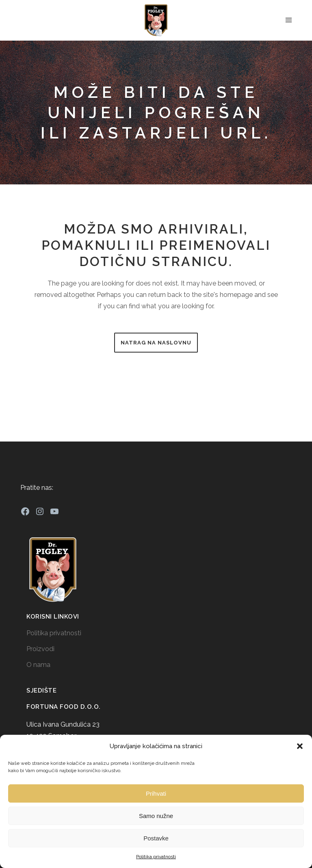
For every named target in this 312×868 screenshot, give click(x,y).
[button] (300, 746)
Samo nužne (156, 816)
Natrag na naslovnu (156, 343)
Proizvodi (40, 649)
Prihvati (156, 793)
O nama (38, 665)
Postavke (156, 838)
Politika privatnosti (156, 857)
